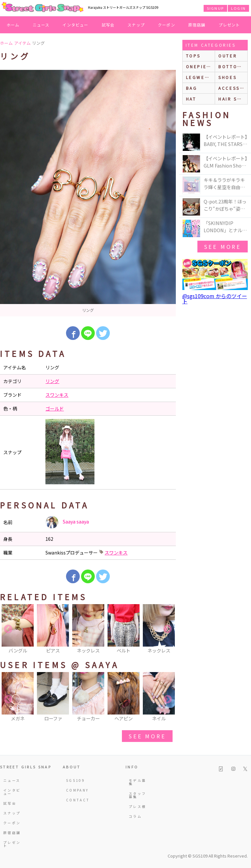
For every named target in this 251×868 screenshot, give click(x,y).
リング (52, 381)
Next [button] (168, 629)
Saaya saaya (67, 522)
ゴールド (55, 409)
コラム (135, 816)
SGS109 (75, 780)
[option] (88, 193)
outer (228, 56)
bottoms (232, 66)
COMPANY (75, 790)
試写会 (108, 25)
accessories (233, 88)
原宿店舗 (197, 25)
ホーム (13, 25)
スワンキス (57, 395)
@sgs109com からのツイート (215, 298)
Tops (193, 56)
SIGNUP (215, 8)
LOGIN (238, 8)
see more (147, 736)
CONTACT (75, 800)
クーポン (167, 25)
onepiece (200, 66)
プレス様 (137, 806)
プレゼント (229, 25)
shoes (227, 77)
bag (192, 88)
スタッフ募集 (137, 795)
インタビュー (75, 25)
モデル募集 (137, 782)
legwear (199, 77)
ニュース (41, 25)
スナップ (136, 25)
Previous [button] (8, 629)
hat (191, 99)
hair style (233, 99)
